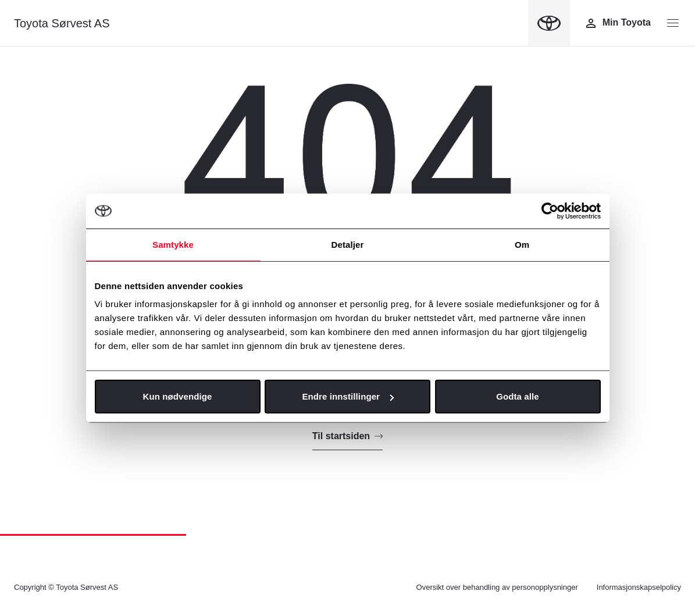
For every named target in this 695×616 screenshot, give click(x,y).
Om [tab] (522, 244)
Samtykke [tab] (173, 244)
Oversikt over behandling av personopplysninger (497, 587)
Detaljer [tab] (348, 244)
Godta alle (518, 396)
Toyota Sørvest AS (62, 23)
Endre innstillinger (348, 396)
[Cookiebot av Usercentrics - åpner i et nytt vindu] (550, 211)
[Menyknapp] (673, 23)
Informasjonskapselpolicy (639, 587)
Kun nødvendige (178, 396)
